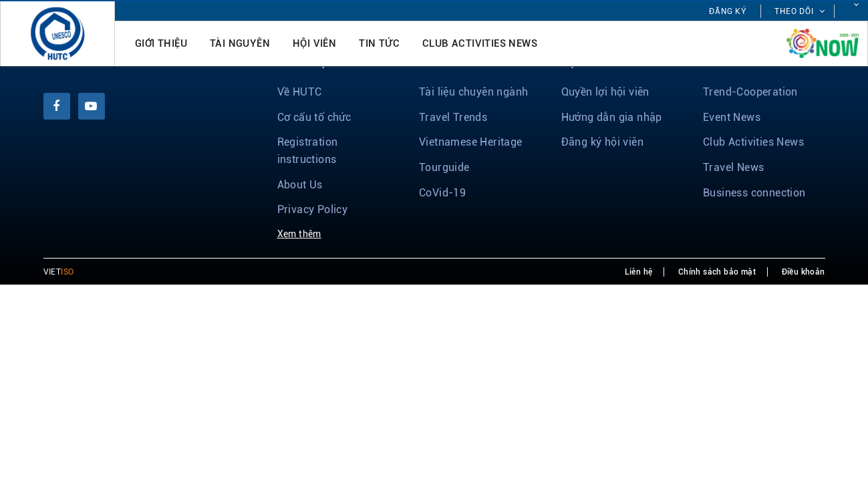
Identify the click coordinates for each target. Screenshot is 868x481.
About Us (300, 185)
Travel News (733, 167)
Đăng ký (728, 11)
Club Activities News (480, 43)
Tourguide (444, 167)
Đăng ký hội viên (602, 142)
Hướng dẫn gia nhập (612, 117)
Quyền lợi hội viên (605, 92)
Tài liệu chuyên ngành (473, 92)
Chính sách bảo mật (717, 272)
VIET (59, 272)
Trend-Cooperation (750, 92)
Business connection (754, 193)
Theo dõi (794, 11)
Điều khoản (804, 272)
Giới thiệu (161, 43)
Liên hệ (639, 272)
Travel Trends (453, 117)
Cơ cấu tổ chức (314, 117)
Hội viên (314, 43)
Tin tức (379, 43)
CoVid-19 (442, 193)
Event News (732, 117)
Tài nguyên (240, 43)
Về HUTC (300, 92)
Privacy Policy (313, 209)
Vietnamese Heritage (471, 142)
